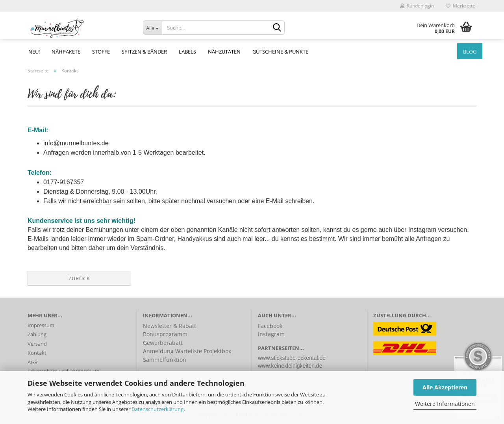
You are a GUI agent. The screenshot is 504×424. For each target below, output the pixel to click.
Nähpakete (66, 52)
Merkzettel (461, 6)
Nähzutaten (224, 52)
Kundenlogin (417, 6)
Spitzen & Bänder (144, 52)
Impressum (41, 325)
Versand (37, 344)
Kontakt (37, 353)
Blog (470, 52)
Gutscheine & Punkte (280, 52)
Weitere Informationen (445, 404)
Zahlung (37, 334)
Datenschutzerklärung (157, 409)
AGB (32, 362)
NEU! (34, 52)
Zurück (79, 278)
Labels (187, 52)
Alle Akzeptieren (445, 387)
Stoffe (101, 52)
